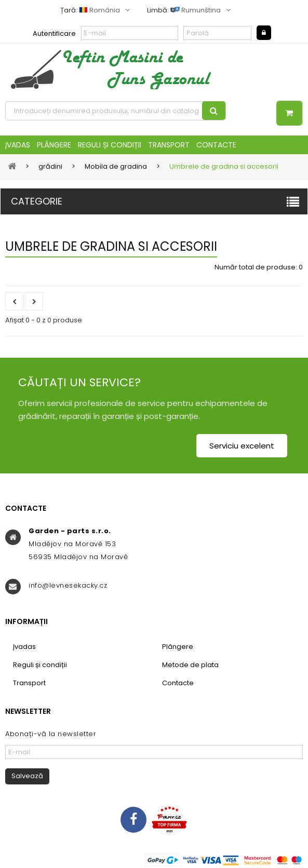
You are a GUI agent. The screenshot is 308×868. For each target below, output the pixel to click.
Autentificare (54, 33)
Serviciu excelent (242, 446)
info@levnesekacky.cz (68, 585)
